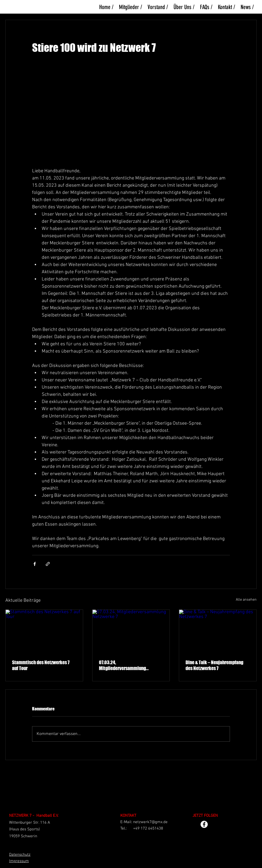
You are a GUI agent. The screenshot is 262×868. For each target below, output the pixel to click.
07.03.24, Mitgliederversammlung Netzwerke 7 (122, 665)
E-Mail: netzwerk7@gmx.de (144, 822)
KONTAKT (128, 816)
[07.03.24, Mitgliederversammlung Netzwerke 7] (131, 631)
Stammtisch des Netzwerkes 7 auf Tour (41, 665)
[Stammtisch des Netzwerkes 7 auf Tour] (44, 631)
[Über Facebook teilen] (35, 564)
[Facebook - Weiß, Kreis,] (204, 824)
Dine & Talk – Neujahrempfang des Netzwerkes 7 (214, 665)
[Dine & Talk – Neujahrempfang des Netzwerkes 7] (218, 631)
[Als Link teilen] (48, 564)
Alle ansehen (246, 600)
